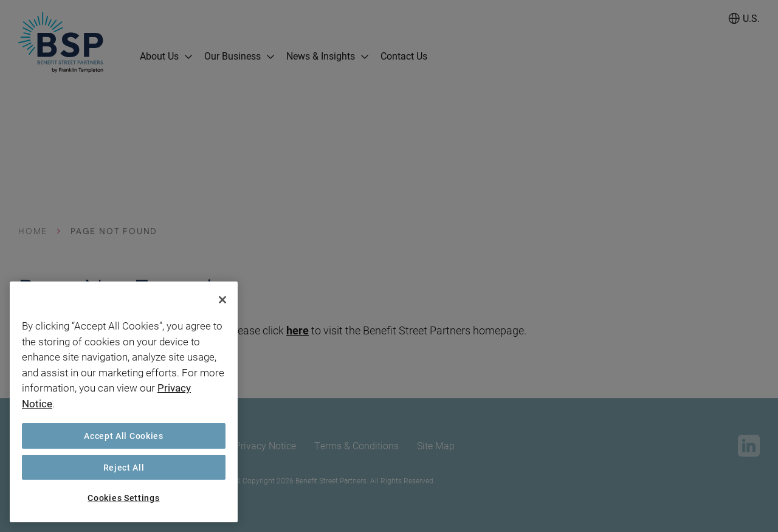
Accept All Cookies (124, 436)
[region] (124, 402)
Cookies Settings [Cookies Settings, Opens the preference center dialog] (123, 498)
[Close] (222, 300)
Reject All (124, 467)
